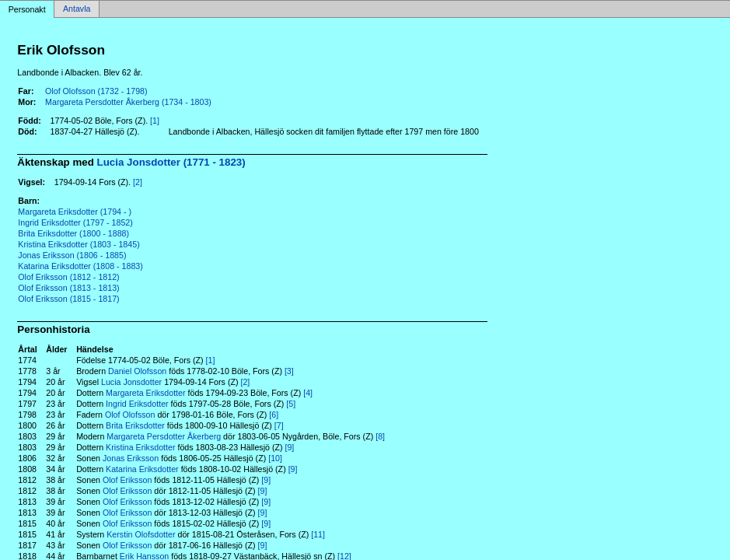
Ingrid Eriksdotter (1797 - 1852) (75, 222)
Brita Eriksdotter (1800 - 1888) (73, 233)
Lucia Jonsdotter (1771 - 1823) (171, 162)
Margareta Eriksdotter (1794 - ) (75, 212)
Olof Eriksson (127, 480)
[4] (308, 393)
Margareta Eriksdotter (145, 393)
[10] (275, 458)
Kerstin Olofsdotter (141, 534)
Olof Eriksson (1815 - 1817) (68, 299)
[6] (274, 415)
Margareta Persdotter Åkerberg (164, 436)
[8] (380, 436)
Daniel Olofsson (137, 371)
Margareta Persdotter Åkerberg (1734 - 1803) (128, 102)
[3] (289, 371)
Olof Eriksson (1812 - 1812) (68, 277)
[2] (138, 182)
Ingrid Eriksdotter (137, 404)
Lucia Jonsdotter (131, 382)
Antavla (77, 9)
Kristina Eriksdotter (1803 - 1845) (79, 244)
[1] (155, 121)
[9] (289, 447)
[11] (318, 534)
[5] (291, 404)
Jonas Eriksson (131, 458)
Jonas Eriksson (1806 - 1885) (72, 255)
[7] (279, 425)
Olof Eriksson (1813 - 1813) (68, 288)
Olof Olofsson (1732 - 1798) (96, 91)
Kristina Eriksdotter (140, 447)
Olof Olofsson (130, 415)
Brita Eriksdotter (135, 425)
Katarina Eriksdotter (142, 469)
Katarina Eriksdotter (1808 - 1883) (80, 266)
